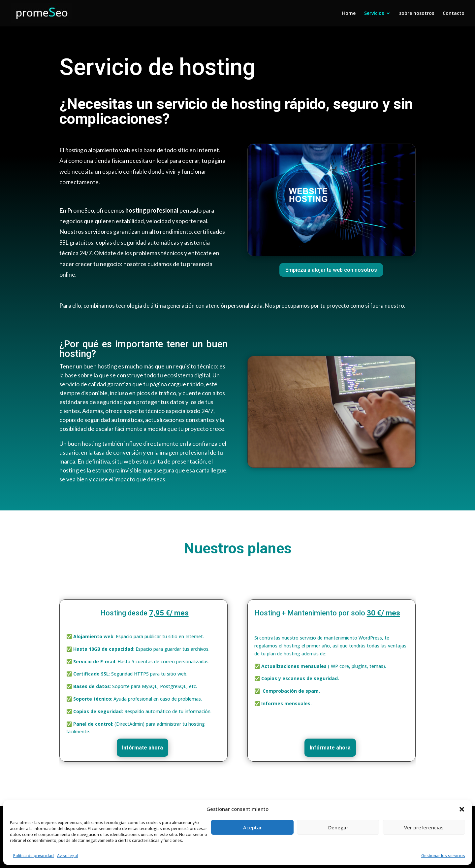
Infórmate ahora (142, 748)
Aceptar (253, 827)
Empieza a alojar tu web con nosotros (331, 270)
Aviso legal (67, 856)
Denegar (338, 827)
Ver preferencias (424, 827)
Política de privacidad (33, 856)
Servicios (374, 14)
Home (349, 14)
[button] (462, 809)
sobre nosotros (417, 14)
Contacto (454, 14)
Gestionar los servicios (443, 856)
